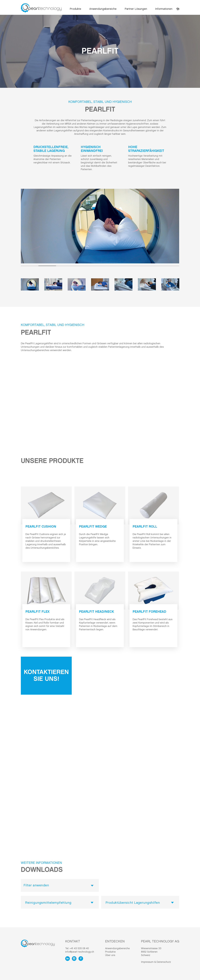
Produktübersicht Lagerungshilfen (133, 903)
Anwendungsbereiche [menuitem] (103, 9)
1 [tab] (30, 266)
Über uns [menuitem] (110, 955)
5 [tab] (100, 266)
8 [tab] (153, 266)
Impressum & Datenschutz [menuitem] (156, 962)
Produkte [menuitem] (75, 9)
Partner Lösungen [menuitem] (136, 9)
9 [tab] (170, 266)
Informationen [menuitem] (164, 9)
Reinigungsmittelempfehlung (48, 903)
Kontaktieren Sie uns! (46, 676)
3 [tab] (65, 266)
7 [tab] (135, 266)
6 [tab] (118, 266)
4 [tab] (82, 266)
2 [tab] (47, 266)
